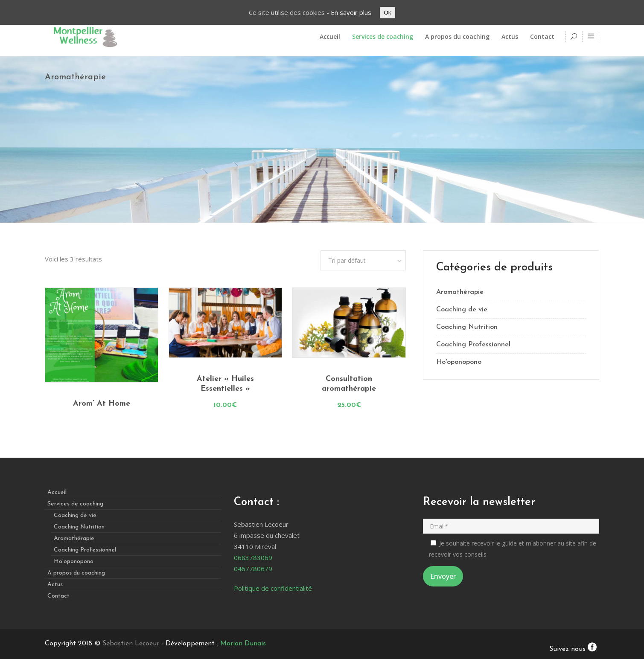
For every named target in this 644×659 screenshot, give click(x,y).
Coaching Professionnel (473, 345)
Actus (55, 585)
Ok (387, 13)
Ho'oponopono (459, 362)
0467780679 (253, 569)
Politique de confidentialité (273, 588)
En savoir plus (351, 12)
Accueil (57, 492)
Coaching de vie (462, 310)
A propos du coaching (76, 573)
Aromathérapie (460, 292)
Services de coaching (75, 504)
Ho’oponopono (74, 562)
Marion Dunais (243, 644)
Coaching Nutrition (467, 327)
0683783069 (253, 557)
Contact (58, 596)
